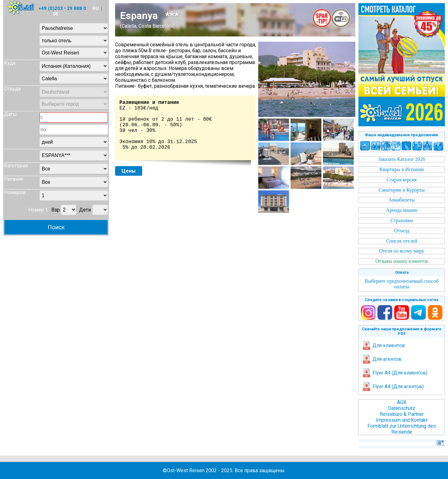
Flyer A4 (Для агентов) (393, 386)
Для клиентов (383, 345)
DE (56, 14)
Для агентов (382, 359)
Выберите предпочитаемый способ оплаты (402, 284)
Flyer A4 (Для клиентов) (395, 373)
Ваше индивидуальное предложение (402, 135)
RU (96, 8)
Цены (129, 171)
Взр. (56, 210)
